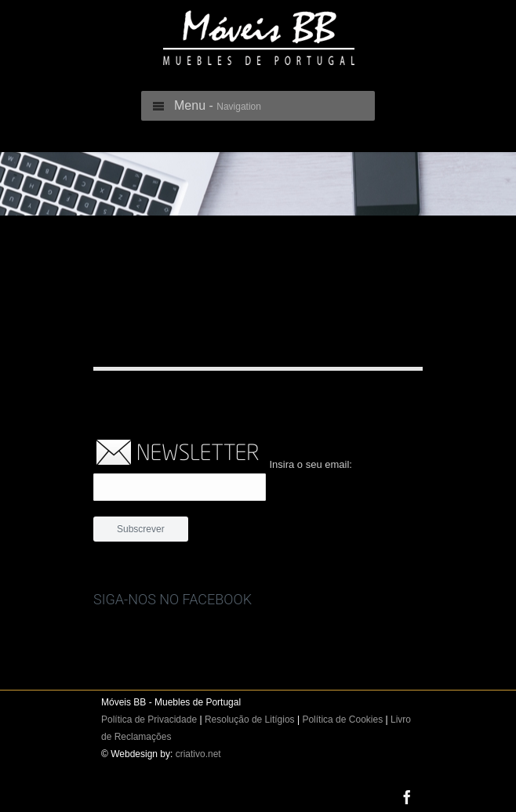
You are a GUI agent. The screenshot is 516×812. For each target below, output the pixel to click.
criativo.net (198, 754)
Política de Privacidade (149, 720)
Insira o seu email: (311, 464)
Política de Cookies (342, 720)
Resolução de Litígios (250, 720)
